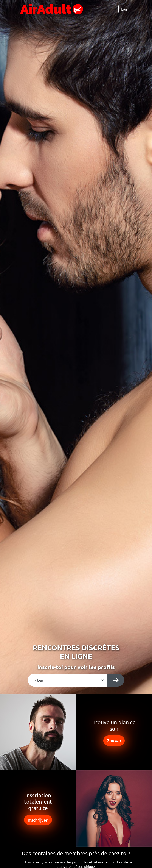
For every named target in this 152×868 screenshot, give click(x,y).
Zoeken (114, 741)
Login (125, 9)
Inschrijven (38, 820)
